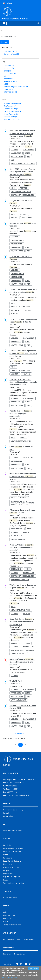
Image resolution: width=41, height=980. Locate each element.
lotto (7, 76)
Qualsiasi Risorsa (11, 51)
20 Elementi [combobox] (21, 733)
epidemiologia (17, 529)
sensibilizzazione (18, 539)
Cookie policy (8, 816)
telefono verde (18, 240)
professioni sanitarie (20, 580)
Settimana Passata (13, 111)
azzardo (9, 68)
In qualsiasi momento (12, 104)
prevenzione (27, 218)
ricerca (14, 218)
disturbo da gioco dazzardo (16, 87)
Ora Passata (10, 106)
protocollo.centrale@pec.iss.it (18, 795)
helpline (8, 89)
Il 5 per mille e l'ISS (10, 898)
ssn (13, 160)
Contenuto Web (12, 54)
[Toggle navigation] (4, 23)
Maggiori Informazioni (9, 977)
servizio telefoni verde (21, 307)
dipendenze (16, 310)
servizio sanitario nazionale (23, 164)
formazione (16, 569)
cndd (8, 71)
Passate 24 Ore (11, 109)
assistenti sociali (19, 654)
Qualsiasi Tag (9, 66)
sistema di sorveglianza (21, 192)
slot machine (10, 81)
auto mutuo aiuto (19, 700)
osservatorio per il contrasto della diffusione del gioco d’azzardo (23, 503)
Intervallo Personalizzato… (14, 119)
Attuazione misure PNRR (13, 831)
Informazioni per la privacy (13, 810)
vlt (6, 84)
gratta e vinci (10, 74)
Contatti (6, 813)
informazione (10, 92)
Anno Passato (11, 117)
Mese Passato (11, 114)
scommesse (10, 79)
